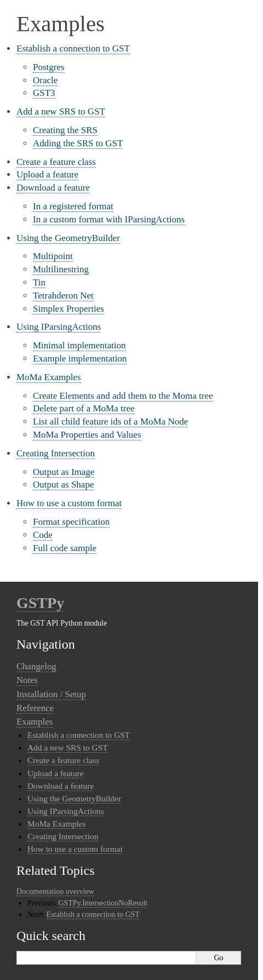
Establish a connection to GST (73, 48)
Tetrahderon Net (63, 296)
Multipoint (53, 256)
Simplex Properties (68, 309)
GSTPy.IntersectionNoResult (103, 903)
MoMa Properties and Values (87, 435)
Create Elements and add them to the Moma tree (123, 396)
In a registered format (73, 206)
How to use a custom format (69, 503)
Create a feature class (56, 162)
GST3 (44, 93)
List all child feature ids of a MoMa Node (110, 422)
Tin (39, 282)
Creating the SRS (65, 130)
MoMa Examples (49, 377)
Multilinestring (61, 269)
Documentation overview (55, 892)
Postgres (49, 67)
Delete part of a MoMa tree (84, 408)
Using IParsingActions (59, 327)
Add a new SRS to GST (61, 111)
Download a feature (53, 188)
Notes (27, 680)
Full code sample (65, 548)
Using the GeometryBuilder (68, 238)
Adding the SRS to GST (78, 143)
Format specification (71, 522)
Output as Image (64, 472)
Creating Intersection (56, 453)
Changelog (36, 666)
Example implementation (80, 359)
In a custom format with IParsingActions (109, 219)
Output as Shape (63, 485)
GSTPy (40, 603)
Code (43, 535)
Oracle (45, 80)
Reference (35, 708)
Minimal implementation (79, 345)
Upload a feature (47, 174)
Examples (35, 722)
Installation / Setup (51, 694)
